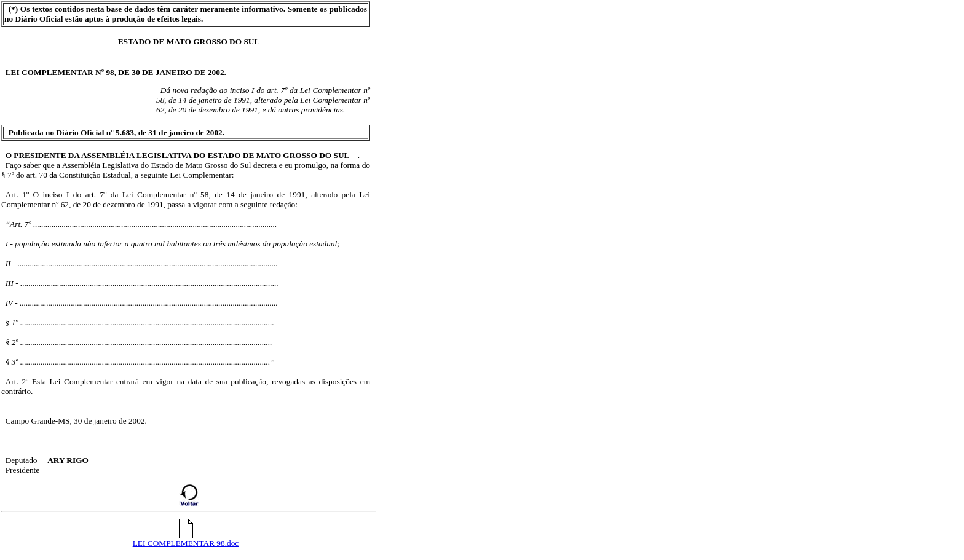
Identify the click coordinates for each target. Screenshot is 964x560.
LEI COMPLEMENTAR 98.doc (186, 539)
